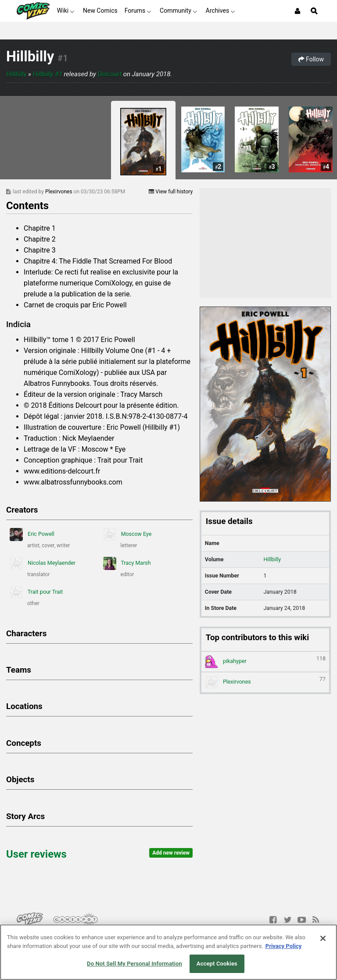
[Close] (323, 938)
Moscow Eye (127, 535)
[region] (168, 952)
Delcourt (109, 74)
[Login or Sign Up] (298, 11)
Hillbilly (30, 57)
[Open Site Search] (314, 11)
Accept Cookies (217, 964)
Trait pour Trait (36, 592)
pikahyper (265, 662)
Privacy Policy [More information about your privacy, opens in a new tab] (283, 946)
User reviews (36, 854)
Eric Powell (32, 535)
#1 (63, 58)
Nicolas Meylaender (43, 563)
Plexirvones (59, 192)
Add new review (171, 853)
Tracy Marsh (127, 563)
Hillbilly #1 (48, 74)
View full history (171, 192)
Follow (311, 59)
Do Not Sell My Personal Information (134, 964)
